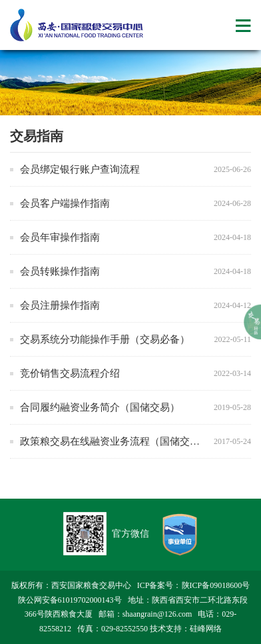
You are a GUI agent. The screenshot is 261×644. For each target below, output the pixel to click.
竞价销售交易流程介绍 (70, 373)
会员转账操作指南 (60, 271)
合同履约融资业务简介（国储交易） (100, 407)
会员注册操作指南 (60, 305)
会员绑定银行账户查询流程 (80, 169)
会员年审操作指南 (60, 237)
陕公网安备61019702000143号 (70, 600)
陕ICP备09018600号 (216, 585)
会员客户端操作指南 (65, 203)
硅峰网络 (206, 629)
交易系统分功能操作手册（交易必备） (105, 339)
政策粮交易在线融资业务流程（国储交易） (115, 441)
